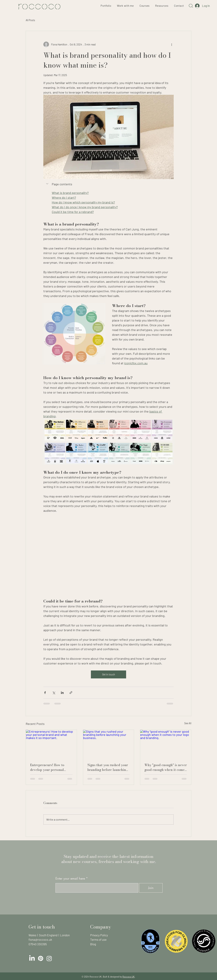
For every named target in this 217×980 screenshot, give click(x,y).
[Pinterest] (41, 958)
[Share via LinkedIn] (62, 693)
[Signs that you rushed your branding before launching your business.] (109, 744)
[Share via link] (71, 693)
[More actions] (172, 44)
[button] (48, 184)
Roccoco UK (128, 977)
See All (188, 723)
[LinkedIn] (32, 958)
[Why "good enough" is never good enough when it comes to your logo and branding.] (166, 744)
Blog (93, 944)
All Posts (30, 20)
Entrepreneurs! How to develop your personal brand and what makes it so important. (51, 767)
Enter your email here (70, 878)
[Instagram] (49, 958)
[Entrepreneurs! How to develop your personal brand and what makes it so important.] (51, 744)
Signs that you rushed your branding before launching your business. (108, 767)
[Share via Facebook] (45, 693)
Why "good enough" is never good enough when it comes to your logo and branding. (166, 767)
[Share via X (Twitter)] (54, 693)
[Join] (151, 888)
